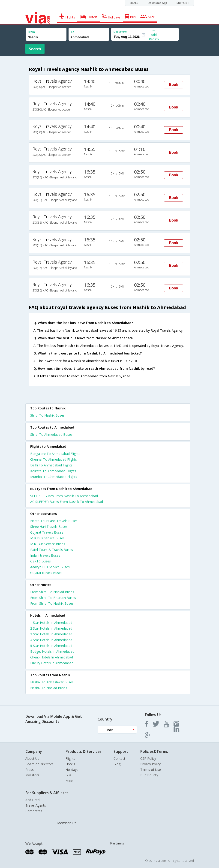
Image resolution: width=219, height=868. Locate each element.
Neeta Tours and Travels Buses (54, 521)
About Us (32, 758)
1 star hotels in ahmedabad (51, 623)
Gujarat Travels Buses (47, 532)
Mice (69, 781)
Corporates (34, 811)
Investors (32, 775)
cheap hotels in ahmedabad (52, 657)
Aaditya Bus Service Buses (50, 567)
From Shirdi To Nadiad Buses (52, 592)
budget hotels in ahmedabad (52, 651)
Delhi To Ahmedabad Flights (51, 465)
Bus (68, 775)
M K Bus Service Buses (47, 538)
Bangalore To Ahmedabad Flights (55, 454)
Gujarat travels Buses (46, 573)
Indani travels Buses (45, 555)
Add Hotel (33, 800)
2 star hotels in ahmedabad (51, 628)
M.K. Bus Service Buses (48, 544)
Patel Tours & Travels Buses (52, 550)
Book (174, 85)
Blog (117, 764)
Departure (120, 32)
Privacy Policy (150, 764)
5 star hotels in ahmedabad (51, 646)
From (31, 32)
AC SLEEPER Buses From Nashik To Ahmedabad (67, 502)
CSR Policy (148, 758)
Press (30, 770)
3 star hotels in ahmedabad (51, 634)
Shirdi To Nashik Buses (47, 415)
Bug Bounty (149, 775)
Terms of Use (151, 770)
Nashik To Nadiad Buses (49, 688)
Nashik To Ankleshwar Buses (52, 682)
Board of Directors (39, 764)
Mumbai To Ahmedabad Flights (54, 477)
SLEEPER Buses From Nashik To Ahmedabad (64, 496)
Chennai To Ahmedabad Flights (54, 459)
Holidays (72, 770)
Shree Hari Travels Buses (49, 527)
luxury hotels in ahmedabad (52, 663)
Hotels (70, 764)
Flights (70, 758)
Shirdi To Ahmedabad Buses (51, 434)
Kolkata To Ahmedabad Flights (53, 471)
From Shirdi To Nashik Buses (52, 603)
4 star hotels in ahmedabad (51, 640)
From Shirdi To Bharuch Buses (53, 598)
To (72, 32)
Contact (119, 758)
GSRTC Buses (40, 561)
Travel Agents (36, 805)
